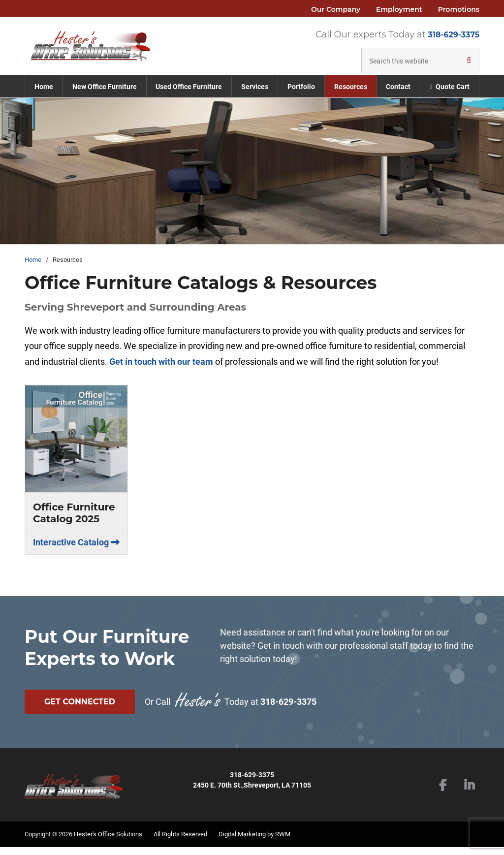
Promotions (459, 9)
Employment (399, 9)
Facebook (443, 794)
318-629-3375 (454, 35)
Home (33, 271)
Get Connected (80, 713)
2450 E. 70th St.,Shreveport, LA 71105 (252, 793)
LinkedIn (470, 794)
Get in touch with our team (161, 373)
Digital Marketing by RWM (254, 841)
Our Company (336, 9)
